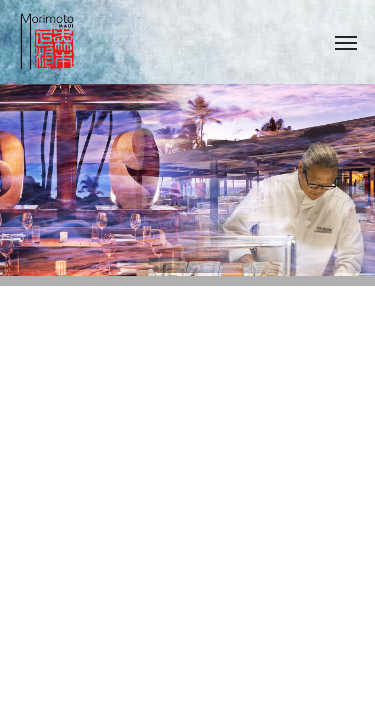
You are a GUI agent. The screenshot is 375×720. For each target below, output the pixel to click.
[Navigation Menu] (346, 42)
